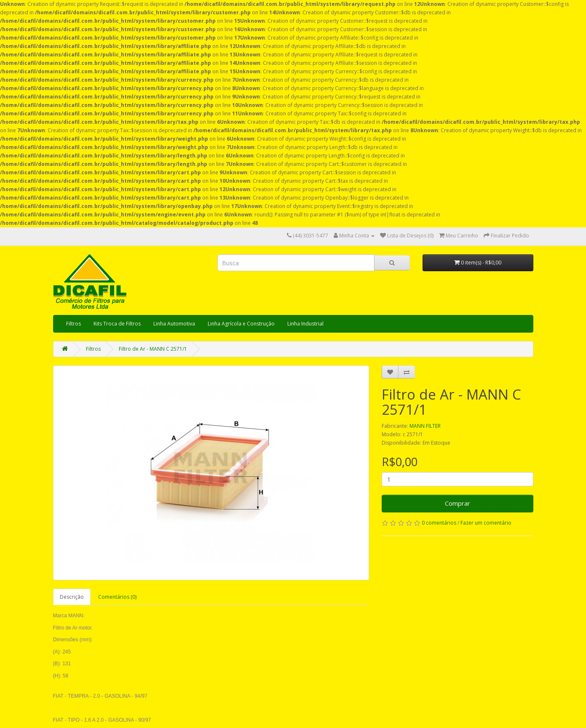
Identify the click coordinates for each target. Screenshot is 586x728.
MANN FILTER (425, 426)
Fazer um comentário (486, 523)
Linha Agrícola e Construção (241, 324)
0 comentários (439, 523)
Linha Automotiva (174, 324)
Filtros (74, 324)
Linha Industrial (305, 324)
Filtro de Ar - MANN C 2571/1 (153, 349)
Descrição (72, 597)
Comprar (458, 503)
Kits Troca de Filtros (117, 324)
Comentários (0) (117, 597)
